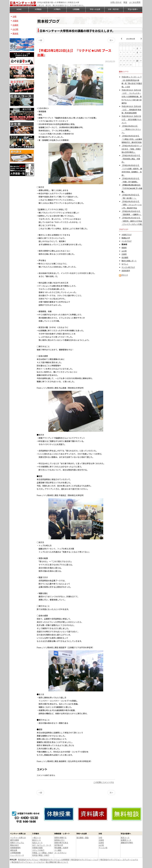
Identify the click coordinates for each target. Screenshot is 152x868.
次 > (111, 40)
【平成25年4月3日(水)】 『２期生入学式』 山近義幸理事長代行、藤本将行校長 (132, 139)
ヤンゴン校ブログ (128, 267)
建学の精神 (15, 840)
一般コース (36, 838)
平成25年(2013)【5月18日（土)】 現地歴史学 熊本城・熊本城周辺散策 (131, 110)
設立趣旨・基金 (83, 838)
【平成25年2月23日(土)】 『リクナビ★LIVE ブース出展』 (132, 188)
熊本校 (15, 33)
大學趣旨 (38, 9)
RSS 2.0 (123, 275)
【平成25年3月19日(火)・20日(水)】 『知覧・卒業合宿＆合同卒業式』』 (132, 149)
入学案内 (57, 9)
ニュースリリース (17, 855)
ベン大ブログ (127, 241)
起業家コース (126, 840)
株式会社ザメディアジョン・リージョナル (28, 862)
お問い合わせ (116, 2)
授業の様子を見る (61, 843)
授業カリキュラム (17, 843)
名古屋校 (125, 257)
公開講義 (76, 9)
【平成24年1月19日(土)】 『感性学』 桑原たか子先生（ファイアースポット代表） (132, 221)
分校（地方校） (114, 9)
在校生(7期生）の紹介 (41, 855)
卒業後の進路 (37, 848)
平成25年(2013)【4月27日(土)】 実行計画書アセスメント (132, 119)
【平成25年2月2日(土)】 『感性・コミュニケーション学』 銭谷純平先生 (132, 205)
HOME (19, 9)
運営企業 (14, 850)
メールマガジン (60, 853)
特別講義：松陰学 (61, 848)
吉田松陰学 (126, 271)
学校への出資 (95, 9)
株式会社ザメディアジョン (28, 860)
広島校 (124, 254)
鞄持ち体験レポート (129, 261)
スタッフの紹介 (38, 850)
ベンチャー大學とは (18, 838)
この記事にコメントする (104, 782)
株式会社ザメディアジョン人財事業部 (55, 860)
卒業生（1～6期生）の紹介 (43, 853)
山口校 (124, 251)
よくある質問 (135, 2)
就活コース (36, 840)
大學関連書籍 (15, 853)
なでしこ (125, 264)
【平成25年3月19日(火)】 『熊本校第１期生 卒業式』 (131, 159)
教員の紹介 (15, 845)
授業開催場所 (15, 848)
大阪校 (15, 21)
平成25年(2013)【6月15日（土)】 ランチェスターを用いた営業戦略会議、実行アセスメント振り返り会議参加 (132, 97)
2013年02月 (131, 39)
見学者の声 (59, 845)
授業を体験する (60, 838)
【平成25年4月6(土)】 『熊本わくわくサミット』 (131, 129)
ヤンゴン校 (103, 848)
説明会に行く (60, 840)
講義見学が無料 (127, 843)
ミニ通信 (58, 850)
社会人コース (37, 843)
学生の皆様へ (133, 9)
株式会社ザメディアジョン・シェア (85, 860)
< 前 (40, 40)
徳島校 (124, 248)
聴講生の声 (126, 238)
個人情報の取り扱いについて (57, 862)
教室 (125, 2)
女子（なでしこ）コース (42, 845)
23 (137, 60)
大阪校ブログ (127, 235)
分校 (14, 16)
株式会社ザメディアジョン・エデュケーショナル (119, 860)
